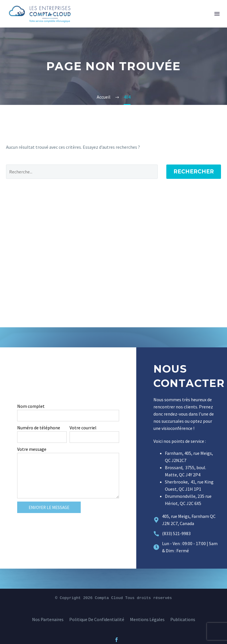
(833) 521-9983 (176, 533)
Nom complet (31, 406)
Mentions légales (147, 619)
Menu (217, 14)
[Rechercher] (82, 172)
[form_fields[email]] (94, 437)
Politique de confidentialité (97, 619)
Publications (183, 619)
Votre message (32, 449)
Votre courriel (83, 428)
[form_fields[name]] (68, 416)
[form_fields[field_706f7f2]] (42, 437)
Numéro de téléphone (39, 428)
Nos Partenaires (48, 619)
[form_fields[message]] (68, 476)
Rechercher (194, 172)
